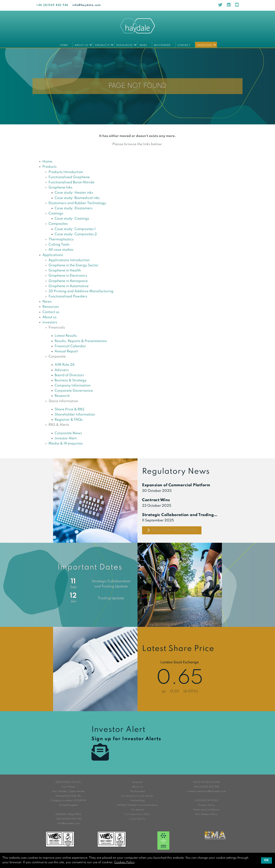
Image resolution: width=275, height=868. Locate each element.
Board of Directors (69, 375)
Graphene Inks (60, 188)
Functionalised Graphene (69, 177)
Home (64, 45)
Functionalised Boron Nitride (72, 182)
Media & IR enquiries (66, 444)
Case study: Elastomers (74, 208)
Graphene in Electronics (68, 276)
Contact (184, 45)
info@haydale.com (87, 5)
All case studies (61, 250)
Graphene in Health (65, 271)
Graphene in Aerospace (68, 281)
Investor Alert (66, 438)
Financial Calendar (70, 346)
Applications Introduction (69, 260)
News (143, 45)
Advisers (62, 370)
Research (62, 396)
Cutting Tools (59, 245)
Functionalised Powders (68, 296)
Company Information (73, 386)
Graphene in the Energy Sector (73, 265)
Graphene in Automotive (69, 286)
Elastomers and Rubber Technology (77, 203)
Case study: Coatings (72, 219)
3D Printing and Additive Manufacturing (81, 291)
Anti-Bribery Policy (207, 814)
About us (82, 45)
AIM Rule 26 (65, 365)
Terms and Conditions (207, 810)
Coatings (56, 213)
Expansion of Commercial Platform (176, 485)
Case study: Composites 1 (75, 229)
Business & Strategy (71, 380)
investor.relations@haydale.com (207, 791)
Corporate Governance (74, 391)
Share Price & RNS (70, 409)
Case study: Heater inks (74, 193)
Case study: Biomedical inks (77, 198)
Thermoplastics (61, 239)
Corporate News (68, 433)
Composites (58, 224)
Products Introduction (66, 172)
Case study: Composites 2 (76, 234)
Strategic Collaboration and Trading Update (180, 515)
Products (102, 45)
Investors (205, 45)
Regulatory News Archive (172, 530)
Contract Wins (156, 500)
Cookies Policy (124, 862)
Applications (53, 255)
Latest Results (66, 336)
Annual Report (66, 351)
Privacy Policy (207, 805)
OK (267, 860)
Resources (125, 45)
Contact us (51, 312)
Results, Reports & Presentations (81, 341)
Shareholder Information (75, 415)
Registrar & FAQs (69, 420)
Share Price (180, 669)
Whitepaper (162, 45)
